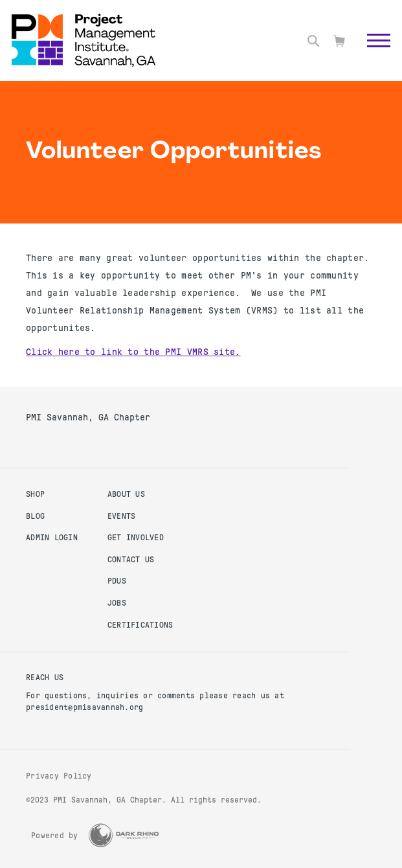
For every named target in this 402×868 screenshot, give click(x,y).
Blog (35, 516)
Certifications (140, 625)
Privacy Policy (59, 776)
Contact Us (131, 560)
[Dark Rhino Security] (124, 835)
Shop (35, 494)
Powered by (55, 836)
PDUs (117, 581)
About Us (126, 494)
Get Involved (136, 538)
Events (122, 516)
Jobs (117, 603)
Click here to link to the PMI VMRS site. (133, 352)
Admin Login (52, 538)
